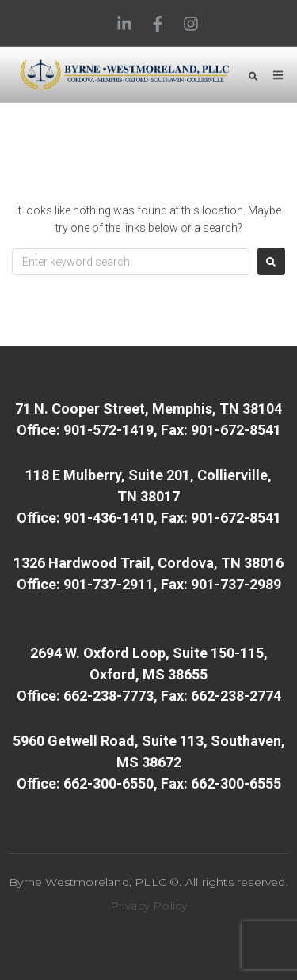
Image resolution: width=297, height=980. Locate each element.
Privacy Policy (149, 906)
